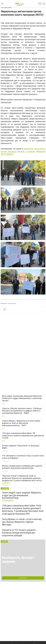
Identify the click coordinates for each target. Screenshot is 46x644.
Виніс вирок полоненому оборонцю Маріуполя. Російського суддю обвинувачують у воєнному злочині (22, 398)
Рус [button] (40, 4)
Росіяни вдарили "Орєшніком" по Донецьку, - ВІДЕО (21, 447)
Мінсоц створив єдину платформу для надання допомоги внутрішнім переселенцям (22, 467)
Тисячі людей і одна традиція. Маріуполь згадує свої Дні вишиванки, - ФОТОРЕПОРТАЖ (22, 495)
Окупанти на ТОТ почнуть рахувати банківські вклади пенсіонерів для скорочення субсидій (19, 533)
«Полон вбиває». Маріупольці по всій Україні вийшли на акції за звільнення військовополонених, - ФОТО (21, 423)
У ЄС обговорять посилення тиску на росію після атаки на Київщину (23, 457)
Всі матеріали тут (23, 578)
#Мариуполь (4, 304)
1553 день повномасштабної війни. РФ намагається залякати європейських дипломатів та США (23, 436)
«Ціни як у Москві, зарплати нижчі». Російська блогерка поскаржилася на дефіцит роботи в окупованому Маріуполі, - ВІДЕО (22, 411)
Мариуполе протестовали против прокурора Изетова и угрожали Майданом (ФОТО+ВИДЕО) (23, 152)
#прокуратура (12, 304)
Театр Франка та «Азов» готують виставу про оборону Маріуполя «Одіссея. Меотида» (22, 522)
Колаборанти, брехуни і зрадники (18, 560)
